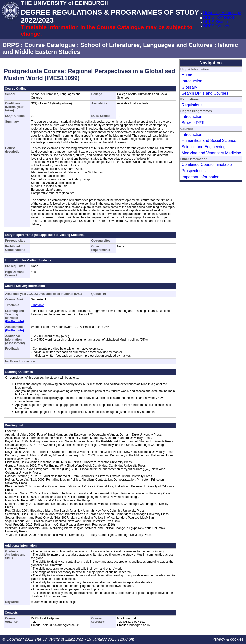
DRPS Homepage (219, 17)
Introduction (192, 81)
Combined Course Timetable (207, 165)
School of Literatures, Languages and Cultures (147, 45)
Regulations (192, 105)
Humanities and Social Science (209, 141)
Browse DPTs (193, 123)
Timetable (37, 305)
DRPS (11, 45)
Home (187, 75)
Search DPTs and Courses (205, 93)
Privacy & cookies (228, 639)
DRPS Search (216, 22)
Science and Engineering (204, 147)
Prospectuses (194, 171)
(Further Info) (14, 321)
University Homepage (222, 13)
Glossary (189, 87)
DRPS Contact (216, 26)
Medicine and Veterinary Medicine (211, 153)
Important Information (200, 177)
